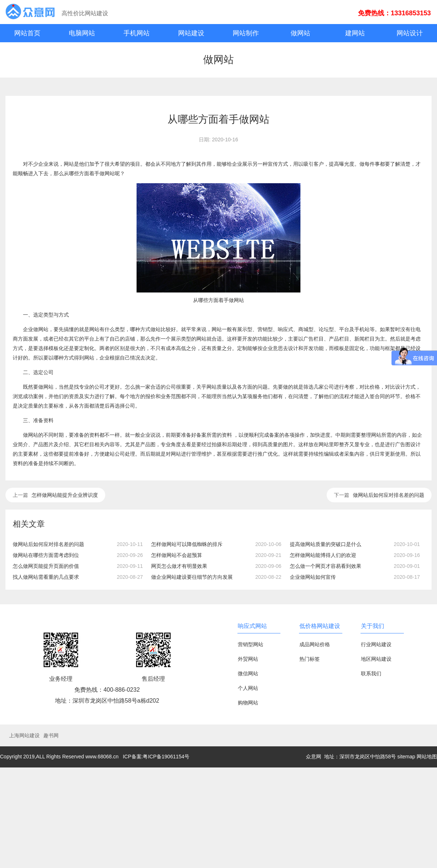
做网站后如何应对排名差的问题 (389, 495)
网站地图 (427, 757)
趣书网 (51, 735)
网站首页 (27, 33)
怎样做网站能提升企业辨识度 (65, 495)
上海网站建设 (24, 735)
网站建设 (191, 33)
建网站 (355, 33)
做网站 (300, 33)
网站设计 (410, 33)
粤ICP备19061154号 (166, 757)
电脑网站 (82, 33)
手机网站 (137, 33)
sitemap (406, 757)
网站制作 (246, 33)
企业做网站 (36, 329)
